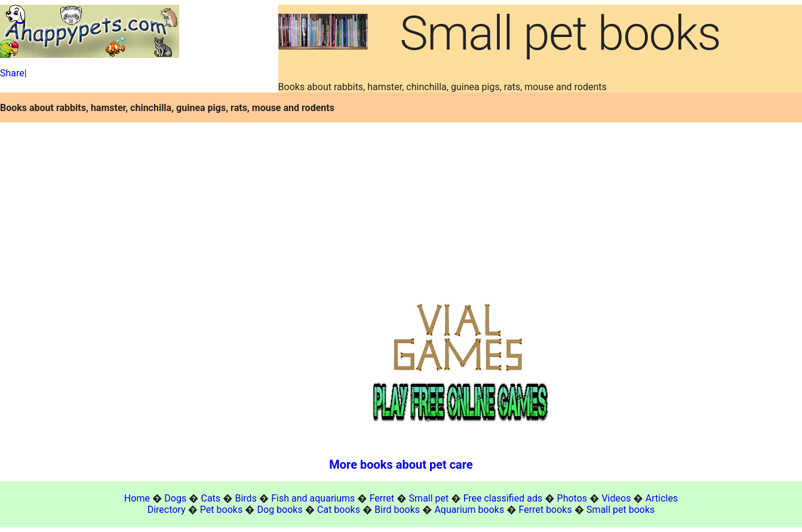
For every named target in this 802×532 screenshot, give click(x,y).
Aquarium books (469, 510)
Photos (572, 498)
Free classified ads (503, 498)
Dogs (175, 498)
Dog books (280, 510)
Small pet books (620, 510)
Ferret (382, 498)
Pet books (221, 510)
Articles (662, 498)
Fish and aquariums (313, 498)
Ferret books (546, 510)
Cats (211, 498)
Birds (245, 498)
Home (137, 498)
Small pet (429, 498)
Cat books (339, 510)
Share (12, 73)
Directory (167, 510)
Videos (616, 498)
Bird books (397, 510)
